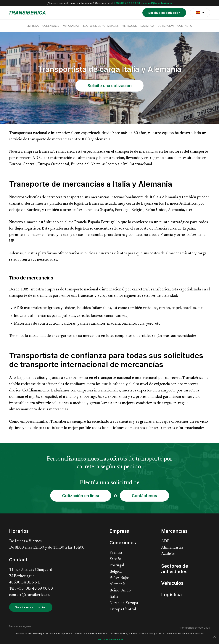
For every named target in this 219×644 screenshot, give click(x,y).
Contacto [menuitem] (185, 26)
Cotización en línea (81, 496)
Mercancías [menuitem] (71, 26)
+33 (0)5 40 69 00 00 (127, 3)
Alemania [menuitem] (118, 584)
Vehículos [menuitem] (130, 26)
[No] (214, 637)
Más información (113, 639)
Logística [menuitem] (147, 26)
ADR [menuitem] (165, 541)
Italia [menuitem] (114, 597)
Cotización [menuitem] (166, 26)
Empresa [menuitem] (33, 26)
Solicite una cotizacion (109, 86)
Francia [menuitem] (116, 553)
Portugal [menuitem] (117, 566)
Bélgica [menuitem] (116, 572)
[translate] (200, 13)
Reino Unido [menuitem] (120, 591)
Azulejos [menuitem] (168, 554)
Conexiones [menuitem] (51, 26)
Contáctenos (144, 496)
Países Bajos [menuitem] (119, 578)
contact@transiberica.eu (158, 3)
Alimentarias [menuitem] (172, 548)
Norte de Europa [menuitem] (124, 603)
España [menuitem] (116, 559)
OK (100, 639)
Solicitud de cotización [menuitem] (164, 13)
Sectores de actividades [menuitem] (101, 26)
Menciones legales (20, 626)
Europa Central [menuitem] (123, 610)
